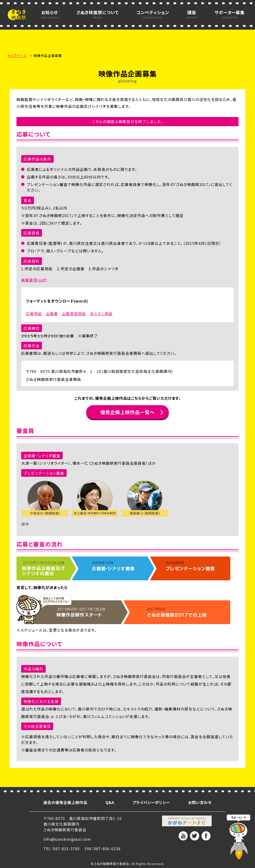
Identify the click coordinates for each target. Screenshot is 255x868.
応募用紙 (34, 314)
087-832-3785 (66, 848)
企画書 (52, 314)
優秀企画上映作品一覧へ (127, 412)
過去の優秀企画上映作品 (65, 802)
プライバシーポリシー (151, 802)
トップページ (17, 56)
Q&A (110, 802)
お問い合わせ (200, 802)
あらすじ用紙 (101, 314)
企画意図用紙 (74, 314)
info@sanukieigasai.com (67, 839)
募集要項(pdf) (34, 280)
